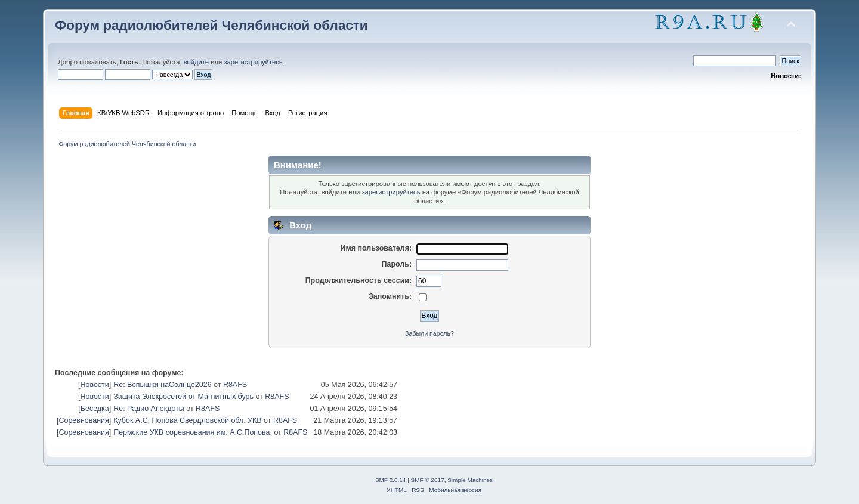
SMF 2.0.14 (391, 480)
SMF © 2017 (428, 480)
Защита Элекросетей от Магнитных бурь (183, 397)
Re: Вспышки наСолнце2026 (162, 385)
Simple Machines (470, 480)
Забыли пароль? (429, 333)
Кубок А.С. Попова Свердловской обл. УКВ (187, 420)
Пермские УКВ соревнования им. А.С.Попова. (193, 432)
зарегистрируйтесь (253, 62)
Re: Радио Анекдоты (149, 409)
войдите (196, 62)
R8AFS (235, 385)
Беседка (95, 409)
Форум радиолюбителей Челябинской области (211, 25)
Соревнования (84, 420)
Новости (94, 385)
